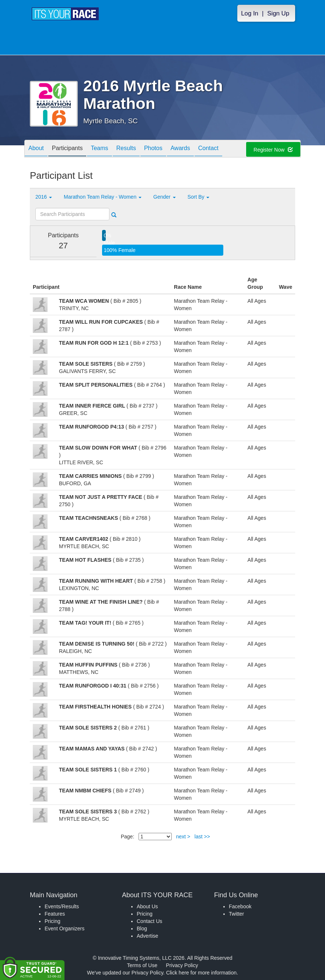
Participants (67, 149)
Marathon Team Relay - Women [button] (103, 197)
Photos (153, 149)
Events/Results (62, 906)
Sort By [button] (199, 197)
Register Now (273, 150)
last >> (202, 837)
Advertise (147, 936)
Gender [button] (165, 197)
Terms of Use (142, 965)
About (36, 149)
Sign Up (278, 13)
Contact (208, 149)
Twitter (236, 914)
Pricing (53, 921)
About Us (147, 906)
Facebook (240, 906)
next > (183, 837)
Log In (250, 13)
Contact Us (149, 921)
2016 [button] (44, 197)
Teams (99, 149)
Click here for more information (201, 973)
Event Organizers (64, 928)
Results (126, 149)
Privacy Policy (182, 965)
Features (55, 914)
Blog (142, 928)
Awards (180, 149)
